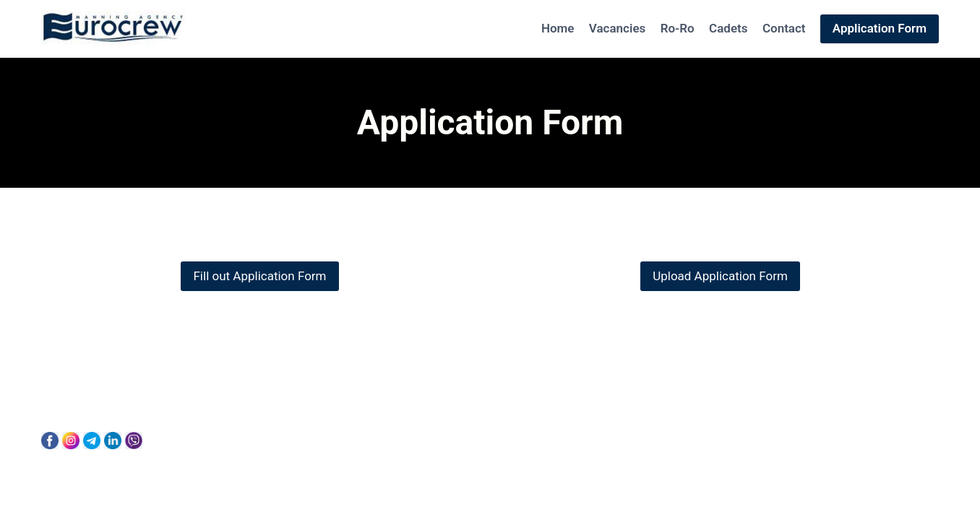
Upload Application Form (720, 276)
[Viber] (134, 441)
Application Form (880, 28)
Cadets (728, 28)
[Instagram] (71, 441)
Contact (784, 28)
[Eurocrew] (113, 29)
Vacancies (617, 28)
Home (558, 28)
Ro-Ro (678, 28)
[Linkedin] (113, 441)
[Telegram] (92, 441)
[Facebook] (50, 441)
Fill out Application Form (259, 276)
